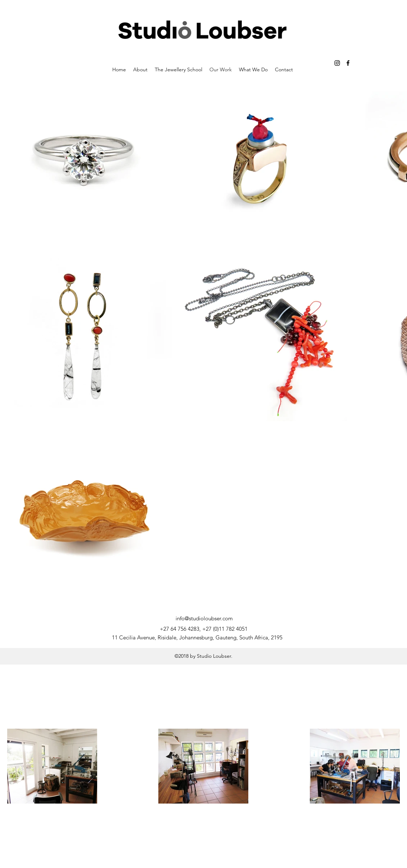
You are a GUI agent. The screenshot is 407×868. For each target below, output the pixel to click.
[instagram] (337, 63)
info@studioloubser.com (204, 618)
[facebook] (348, 63)
